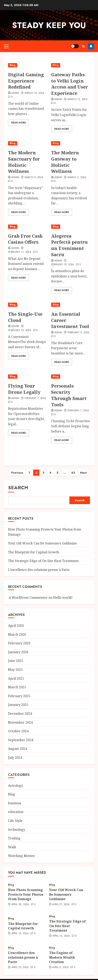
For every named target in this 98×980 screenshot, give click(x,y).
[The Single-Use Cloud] (28, 305)
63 (73, 469)
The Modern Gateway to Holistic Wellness (65, 162)
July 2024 (15, 753)
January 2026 (18, 648)
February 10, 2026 (63, 265)
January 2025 (18, 701)
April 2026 (16, 622)
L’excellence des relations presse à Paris (39, 566)
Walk (12, 843)
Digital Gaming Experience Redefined (26, 81)
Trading (14, 834)
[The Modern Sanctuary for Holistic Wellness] (28, 143)
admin (58, 99)
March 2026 (17, 630)
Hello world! (63, 593)
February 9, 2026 (78, 333)
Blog (13, 65)
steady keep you (49, 25)
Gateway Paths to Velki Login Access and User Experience (70, 84)
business (15, 799)
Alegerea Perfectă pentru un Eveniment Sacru (69, 245)
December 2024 (20, 709)
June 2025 (16, 657)
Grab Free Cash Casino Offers (25, 239)
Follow (91, 46)
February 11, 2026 (20, 252)
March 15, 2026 (35, 93)
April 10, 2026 (20, 963)
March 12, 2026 (77, 99)
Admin (15, 93)
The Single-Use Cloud (25, 317)
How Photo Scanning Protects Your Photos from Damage (26, 890)
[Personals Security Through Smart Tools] (71, 377)
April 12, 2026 (61, 932)
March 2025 (17, 683)
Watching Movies (21, 852)
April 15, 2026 (20, 930)
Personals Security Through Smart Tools (69, 395)
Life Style (15, 817)
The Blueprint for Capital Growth (34, 548)
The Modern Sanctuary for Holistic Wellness (24, 162)
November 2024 (20, 718)
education (16, 808)
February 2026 (19, 639)
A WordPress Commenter (28, 593)
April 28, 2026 (20, 901)
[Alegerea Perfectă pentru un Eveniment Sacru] (71, 227)
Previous (17, 469)
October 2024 (18, 727)
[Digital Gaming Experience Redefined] (28, 65)
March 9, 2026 (34, 178)
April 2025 (16, 674)
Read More (19, 123)
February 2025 (19, 692)
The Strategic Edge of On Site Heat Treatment (43, 557)
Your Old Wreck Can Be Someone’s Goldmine (42, 539)
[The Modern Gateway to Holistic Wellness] (71, 143)
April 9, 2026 (60, 963)
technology (17, 825)
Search (18, 483)
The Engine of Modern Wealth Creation (62, 953)
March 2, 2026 (77, 178)
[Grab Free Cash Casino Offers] (28, 227)
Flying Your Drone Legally (24, 389)
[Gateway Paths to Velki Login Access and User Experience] (71, 65)
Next (83, 469)
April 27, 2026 (61, 901)
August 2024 (18, 745)
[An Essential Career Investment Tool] (71, 305)
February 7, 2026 (35, 398)
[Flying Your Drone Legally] (28, 377)
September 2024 (21, 736)
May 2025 (15, 666)
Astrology (15, 781)
